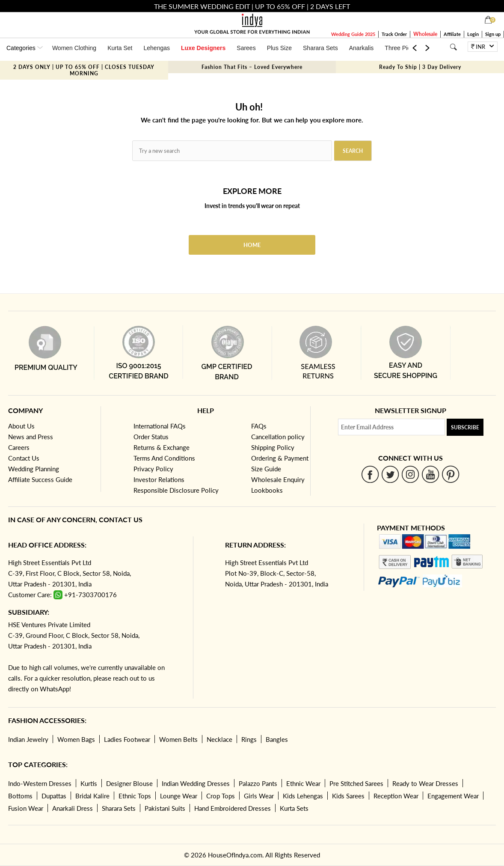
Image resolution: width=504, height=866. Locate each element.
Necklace (219, 739)
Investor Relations (159, 479)
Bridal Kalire (92, 796)
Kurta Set (120, 48)
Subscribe (465, 427)
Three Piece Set (406, 48)
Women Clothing (74, 48)
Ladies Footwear (127, 739)
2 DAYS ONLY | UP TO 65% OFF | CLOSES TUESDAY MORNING (84, 70)
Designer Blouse (129, 783)
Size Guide (266, 469)
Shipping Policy (273, 447)
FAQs (259, 426)
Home (252, 245)
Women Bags (76, 739)
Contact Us (24, 458)
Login (473, 34)
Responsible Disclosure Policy (176, 490)
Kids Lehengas (303, 796)
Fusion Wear (26, 808)
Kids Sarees (348, 796)
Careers (19, 447)
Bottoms (20, 796)
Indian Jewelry (28, 739)
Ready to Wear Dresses (425, 783)
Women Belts (178, 739)
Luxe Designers (203, 48)
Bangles (277, 739)
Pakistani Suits (165, 808)
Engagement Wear (453, 796)
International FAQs (160, 426)
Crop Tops (221, 796)
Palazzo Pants (258, 783)
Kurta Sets (294, 808)
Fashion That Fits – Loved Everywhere (252, 67)
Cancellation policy (278, 437)
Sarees (246, 48)
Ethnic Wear (303, 783)
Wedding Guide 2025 (353, 34)
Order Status (151, 437)
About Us (21, 426)
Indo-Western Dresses (40, 783)
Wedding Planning (34, 469)
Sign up (493, 34)
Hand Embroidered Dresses (233, 808)
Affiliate (452, 34)
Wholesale (425, 34)
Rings (249, 739)
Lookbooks (267, 490)
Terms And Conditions (164, 458)
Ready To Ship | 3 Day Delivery (420, 67)
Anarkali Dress (73, 808)
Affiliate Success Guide (40, 479)
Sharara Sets (320, 48)
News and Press (31, 437)
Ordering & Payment (280, 458)
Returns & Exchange (162, 447)
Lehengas (157, 48)
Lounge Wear (179, 796)
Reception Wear (396, 796)
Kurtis (89, 783)
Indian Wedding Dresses (196, 783)
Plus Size (279, 48)
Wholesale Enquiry (278, 479)
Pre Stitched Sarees (356, 783)
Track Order (394, 34)
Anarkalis (362, 48)
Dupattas (54, 796)
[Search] (453, 47)
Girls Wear (259, 796)
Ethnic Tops (135, 796)
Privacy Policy (153, 469)
